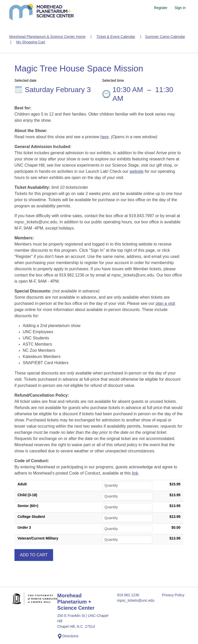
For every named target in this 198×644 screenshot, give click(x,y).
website (136, 171)
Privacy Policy (173, 595)
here (105, 137)
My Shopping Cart (31, 42)
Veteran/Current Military (38, 538)
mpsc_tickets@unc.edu (136, 600)
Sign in (180, 8)
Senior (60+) (28, 506)
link (135, 473)
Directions (68, 636)
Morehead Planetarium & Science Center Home (47, 37)
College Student (31, 517)
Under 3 (24, 527)
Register (161, 8)
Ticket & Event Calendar (116, 37)
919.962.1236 (128, 595)
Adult (22, 484)
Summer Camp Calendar (165, 37)
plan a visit (166, 303)
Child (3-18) (27, 495)
